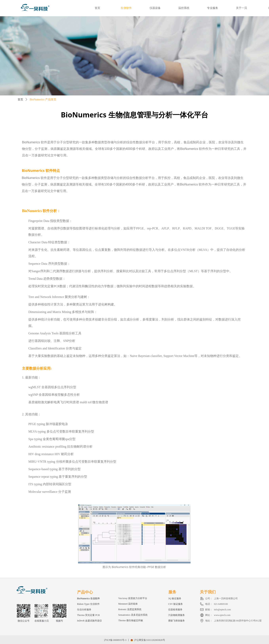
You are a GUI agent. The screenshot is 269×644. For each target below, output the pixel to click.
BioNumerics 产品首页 (43, 99)
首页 (20, 99)
